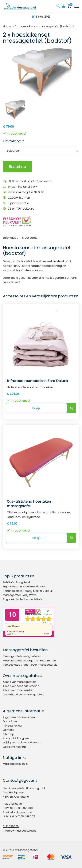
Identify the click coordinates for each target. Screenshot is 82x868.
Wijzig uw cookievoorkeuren (22, 742)
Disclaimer (10, 721)
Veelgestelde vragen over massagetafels (30, 665)
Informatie (11, 238)
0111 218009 (11, 826)
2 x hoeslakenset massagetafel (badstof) (44, 26)
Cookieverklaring (14, 747)
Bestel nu (17, 167)
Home (7, 26)
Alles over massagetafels (20, 682)
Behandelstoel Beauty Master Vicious (28, 591)
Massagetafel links (15, 764)
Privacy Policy (12, 726)
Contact (8, 730)
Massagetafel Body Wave (20, 595)
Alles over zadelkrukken (19, 690)
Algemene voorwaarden (19, 717)
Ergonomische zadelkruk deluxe (24, 586)
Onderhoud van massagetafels (23, 694)
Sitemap (8, 734)
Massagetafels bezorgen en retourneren (29, 660)
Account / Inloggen (16, 738)
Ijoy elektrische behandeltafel (23, 599)
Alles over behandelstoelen (21, 686)
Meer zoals (30, 238)
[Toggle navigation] (77, 6)
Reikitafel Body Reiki (16, 582)
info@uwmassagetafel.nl (19, 831)
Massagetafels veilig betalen (22, 656)
